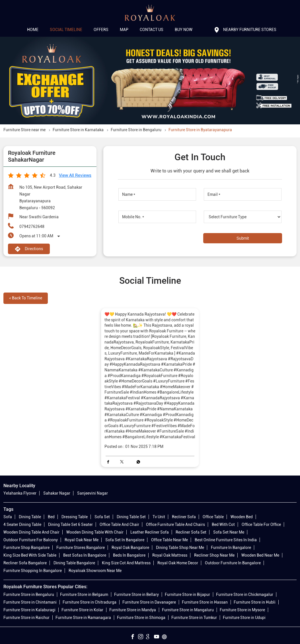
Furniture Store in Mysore (242, 610)
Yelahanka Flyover (20, 493)
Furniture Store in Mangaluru (188, 610)
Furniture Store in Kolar (82, 610)
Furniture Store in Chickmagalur (245, 594)
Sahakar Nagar (57, 493)
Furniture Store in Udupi (244, 618)
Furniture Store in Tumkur (194, 618)
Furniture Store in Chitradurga (90, 602)
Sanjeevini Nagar (93, 493)
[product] (243, 217)
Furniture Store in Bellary (136, 594)
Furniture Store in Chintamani (30, 602)
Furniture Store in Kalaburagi (29, 610)
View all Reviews (75, 175)
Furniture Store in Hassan (205, 602)
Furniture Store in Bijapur (187, 594)
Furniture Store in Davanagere (149, 602)
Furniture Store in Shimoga (141, 618)
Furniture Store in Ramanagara (83, 618)
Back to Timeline (26, 298)
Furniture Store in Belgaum (84, 594)
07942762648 (32, 227)
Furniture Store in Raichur (26, 618)
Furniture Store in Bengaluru (29, 594)
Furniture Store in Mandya (133, 610)
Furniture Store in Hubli (255, 602)
